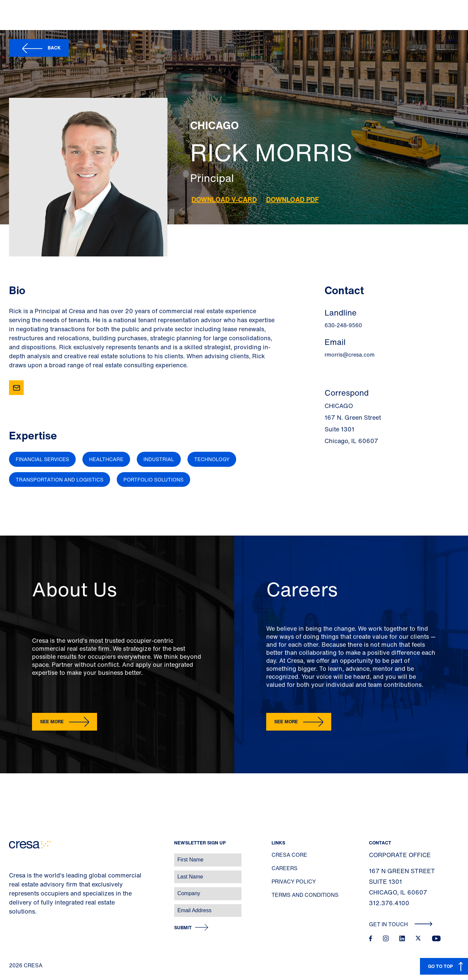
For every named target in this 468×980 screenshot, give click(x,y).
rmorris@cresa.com (350, 355)
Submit (183, 928)
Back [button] (54, 48)
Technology (212, 459)
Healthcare (106, 459)
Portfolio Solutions (153, 479)
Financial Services (42, 459)
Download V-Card (224, 200)
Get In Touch (401, 924)
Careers (285, 868)
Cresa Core (289, 855)
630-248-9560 (343, 325)
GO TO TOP (440, 966)
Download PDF (292, 200)
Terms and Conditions (305, 895)
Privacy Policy (294, 881)
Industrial (159, 459)
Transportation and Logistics (60, 479)
